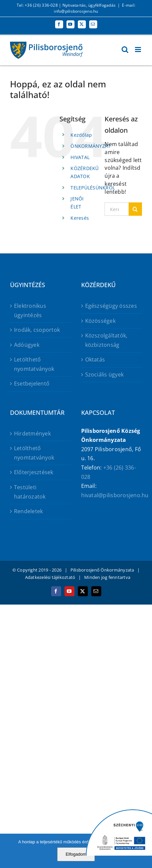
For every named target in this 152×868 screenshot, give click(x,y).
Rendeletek (28, 511)
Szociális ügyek (105, 374)
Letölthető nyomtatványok (34, 364)
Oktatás (95, 359)
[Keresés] (135, 209)
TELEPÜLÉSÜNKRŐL (93, 188)
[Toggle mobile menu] (138, 50)
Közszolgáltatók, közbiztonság (106, 340)
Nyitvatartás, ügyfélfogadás (89, 5)
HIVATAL (80, 157)
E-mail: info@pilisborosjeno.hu (95, 8)
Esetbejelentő (32, 383)
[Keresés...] (117, 209)
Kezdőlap (81, 135)
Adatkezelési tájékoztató (50, 577)
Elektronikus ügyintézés (30, 310)
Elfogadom (76, 854)
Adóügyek (27, 345)
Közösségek (100, 321)
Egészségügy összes (111, 306)
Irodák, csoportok (37, 330)
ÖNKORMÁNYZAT (91, 146)
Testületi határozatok (30, 492)
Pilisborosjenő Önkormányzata (102, 570)
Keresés (80, 218)
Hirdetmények (32, 433)
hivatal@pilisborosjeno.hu (115, 495)
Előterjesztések (34, 472)
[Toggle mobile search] (125, 50)
